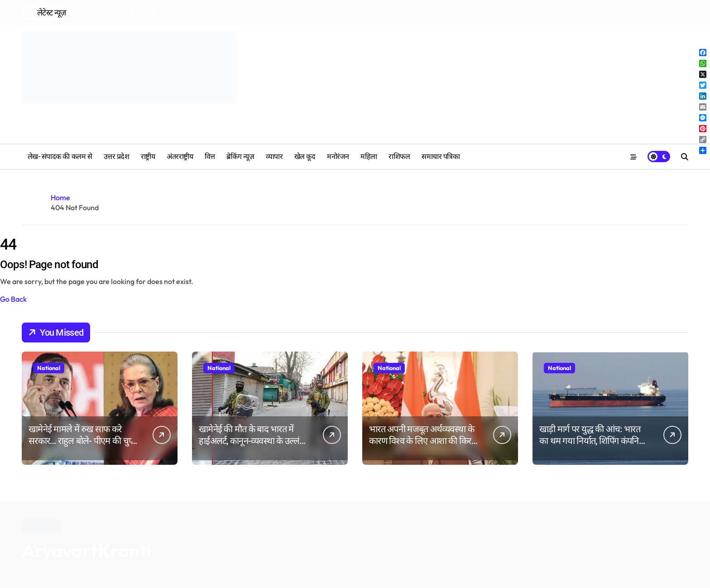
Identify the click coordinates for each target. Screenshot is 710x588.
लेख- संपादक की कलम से (60, 157)
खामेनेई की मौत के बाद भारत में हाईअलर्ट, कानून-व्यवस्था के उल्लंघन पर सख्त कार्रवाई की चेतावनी (254, 441)
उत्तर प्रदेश (117, 157)
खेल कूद (305, 157)
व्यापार (274, 157)
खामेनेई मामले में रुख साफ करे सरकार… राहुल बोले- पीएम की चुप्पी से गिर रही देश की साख (83, 441)
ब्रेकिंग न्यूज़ (240, 157)
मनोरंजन (338, 157)
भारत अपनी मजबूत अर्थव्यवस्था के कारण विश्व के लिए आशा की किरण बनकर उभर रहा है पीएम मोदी (423, 441)
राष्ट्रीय (148, 157)
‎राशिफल (399, 157)
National (49, 368)
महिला (369, 157)
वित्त (210, 157)
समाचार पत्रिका (441, 157)
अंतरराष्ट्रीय (180, 157)
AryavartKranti (86, 550)
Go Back (13, 299)
